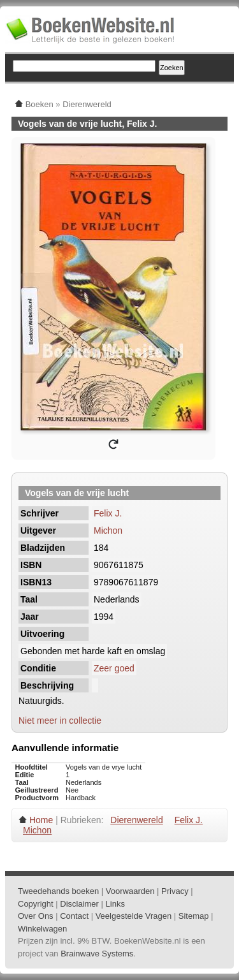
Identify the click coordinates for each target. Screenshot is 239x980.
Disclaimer (79, 904)
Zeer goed (114, 668)
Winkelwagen (42, 929)
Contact (74, 916)
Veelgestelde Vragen (134, 916)
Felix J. (108, 513)
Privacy (175, 891)
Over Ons (36, 916)
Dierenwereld (136, 820)
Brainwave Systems (97, 954)
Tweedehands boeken (58, 891)
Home (41, 820)
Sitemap (194, 916)
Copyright (36, 904)
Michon (108, 530)
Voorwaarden (130, 891)
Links (115, 904)
